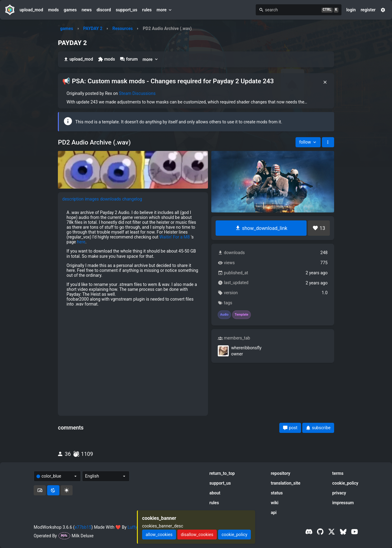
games (70, 10)
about (215, 493)
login (351, 10)
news (87, 10)
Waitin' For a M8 (175, 237)
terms (338, 473)
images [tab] (92, 199)
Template (241, 315)
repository (281, 473)
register (368, 10)
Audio (224, 315)
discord (104, 10)
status (277, 493)
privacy (339, 493)
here (81, 242)
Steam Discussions (137, 93)
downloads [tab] (111, 199)
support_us (126, 10)
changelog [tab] (132, 199)
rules (147, 10)
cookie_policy (345, 483)
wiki (275, 503)
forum (129, 59)
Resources (123, 28)
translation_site (286, 483)
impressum (343, 503)
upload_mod (31, 10)
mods (53, 10)
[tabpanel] (133, 309)
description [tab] (73, 199)
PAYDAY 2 (93, 28)
